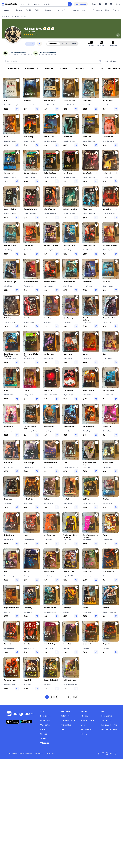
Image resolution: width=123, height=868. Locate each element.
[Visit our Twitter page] (103, 753)
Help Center (107, 716)
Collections (45, 720)
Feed (63, 729)
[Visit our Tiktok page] (116, 753)
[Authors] (65, 68)
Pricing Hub (66, 725)
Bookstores (97, 10)
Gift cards (45, 743)
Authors (44, 729)
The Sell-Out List (68, 720)
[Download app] (81, 4)
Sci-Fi (28, 10)
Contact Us (106, 720)
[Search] (70, 4)
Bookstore (53, 44)
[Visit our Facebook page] (99, 753)
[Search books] (54, 61)
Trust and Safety (88, 720)
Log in (118, 4)
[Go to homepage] (9, 4)
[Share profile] (118, 35)
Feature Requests (109, 729)
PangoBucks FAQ (109, 725)
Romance (48, 10)
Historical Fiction (62, 10)
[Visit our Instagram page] (107, 753)
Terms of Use (39, 753)
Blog (107, 10)
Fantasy (19, 10)
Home (3, 16)
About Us (85, 716)
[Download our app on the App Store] (12, 722)
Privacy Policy (51, 753)
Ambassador (87, 729)
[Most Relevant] (114, 68)
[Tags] (93, 68)
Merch (84, 734)
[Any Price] (79, 68)
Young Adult (8, 10)
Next (75, 697)
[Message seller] (39, 44)
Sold (74, 44)
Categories (45, 725)
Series (43, 738)
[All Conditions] (32, 68)
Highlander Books (22, 16)
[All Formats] (14, 68)
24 (69, 697)
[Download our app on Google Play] (26, 722)
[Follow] (30, 44)
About (94, 4)
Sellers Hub (66, 716)
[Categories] (49, 68)
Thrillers (38, 10)
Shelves (44, 734)
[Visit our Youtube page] (111, 753)
